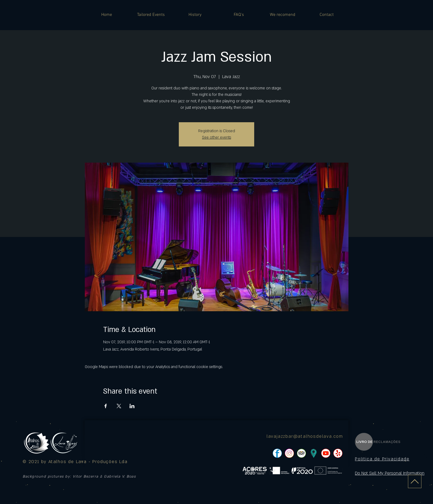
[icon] (314, 453)
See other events (216, 137)
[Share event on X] (119, 406)
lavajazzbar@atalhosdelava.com (305, 436)
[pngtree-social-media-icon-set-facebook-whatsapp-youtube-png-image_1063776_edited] (277, 453)
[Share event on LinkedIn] (132, 406)
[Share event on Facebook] (106, 406)
